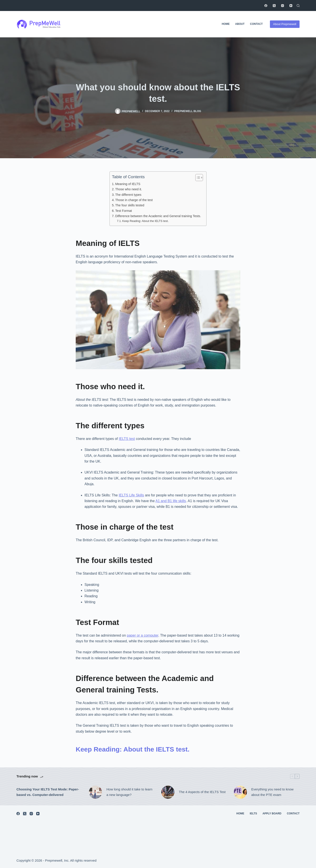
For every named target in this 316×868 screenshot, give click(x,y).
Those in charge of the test (134, 200)
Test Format (124, 211)
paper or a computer (143, 635)
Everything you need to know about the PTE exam (272, 792)
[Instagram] (283, 6)
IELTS (253, 814)
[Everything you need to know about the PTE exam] (240, 792)
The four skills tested (130, 205)
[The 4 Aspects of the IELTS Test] (168, 792)
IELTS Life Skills (131, 495)
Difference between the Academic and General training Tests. (159, 216)
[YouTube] (291, 6)
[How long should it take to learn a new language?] (95, 792)
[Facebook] (266, 6)
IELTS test (127, 439)
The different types (129, 195)
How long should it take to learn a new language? (129, 792)
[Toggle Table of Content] (197, 178)
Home (226, 24)
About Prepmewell (285, 24)
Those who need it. (129, 189)
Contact (256, 24)
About (240, 24)
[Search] (298, 6)
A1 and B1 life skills (171, 501)
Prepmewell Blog (188, 111)
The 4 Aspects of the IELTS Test (203, 792)
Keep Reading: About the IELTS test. (145, 221)
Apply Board (272, 814)
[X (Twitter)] (274, 6)
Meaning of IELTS (128, 184)
